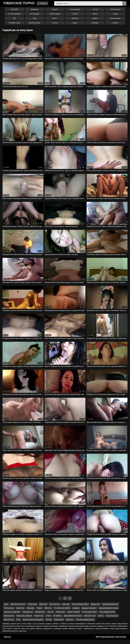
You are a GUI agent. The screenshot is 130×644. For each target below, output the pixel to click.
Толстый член (9, 612)
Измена (95, 20)
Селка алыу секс (112, 620)
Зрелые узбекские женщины (33, 624)
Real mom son (9, 624)
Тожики (40, 612)
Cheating (49, 624)
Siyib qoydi (66, 609)
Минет (55, 20)
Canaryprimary (40, 616)
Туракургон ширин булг (12, 616)
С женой (75, 15)
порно (20, 4)
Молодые (95, 24)
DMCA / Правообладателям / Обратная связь (111, 641)
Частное (95, 11)
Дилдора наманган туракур (109, 612)
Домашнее (35, 11)
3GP (14, 20)
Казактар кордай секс (110, 609)
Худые (75, 24)
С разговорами (75, 11)
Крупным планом (35, 24)
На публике (57, 620)
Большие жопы (115, 20)
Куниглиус (70, 624)
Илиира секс (95, 609)
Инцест (95, 15)
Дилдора (76, 612)
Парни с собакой (74, 616)
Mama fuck (43, 609)
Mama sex (48, 612)
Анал (35, 20)
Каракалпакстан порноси (73, 620)
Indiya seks (31, 612)
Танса (6, 609)
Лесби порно (32, 609)
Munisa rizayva (9, 620)
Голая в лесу (39, 620)
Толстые (55, 24)
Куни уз (101, 620)
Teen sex (50, 616)
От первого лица (14, 24)
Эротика (55, 11)
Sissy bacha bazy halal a (80, 609)
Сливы (115, 15)
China (18, 624)
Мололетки (20, 612)
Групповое (75, 20)
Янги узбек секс (90, 620)
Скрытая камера (55, 15)
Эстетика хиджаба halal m (85, 624)
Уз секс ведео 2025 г (90, 616)
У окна (48, 620)
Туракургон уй (28, 616)
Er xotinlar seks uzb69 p (62, 612)
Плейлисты (47, 3)
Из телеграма (35, 15)
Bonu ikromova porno (18, 609)
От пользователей (14, 15)
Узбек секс (7, 641)
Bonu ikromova (55, 609)
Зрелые (115, 24)
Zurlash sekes (59, 624)
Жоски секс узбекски (24, 620)
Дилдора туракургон (89, 612)
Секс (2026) (14, 11)
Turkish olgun (60, 616)
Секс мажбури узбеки (107, 616)
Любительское (115, 11)
